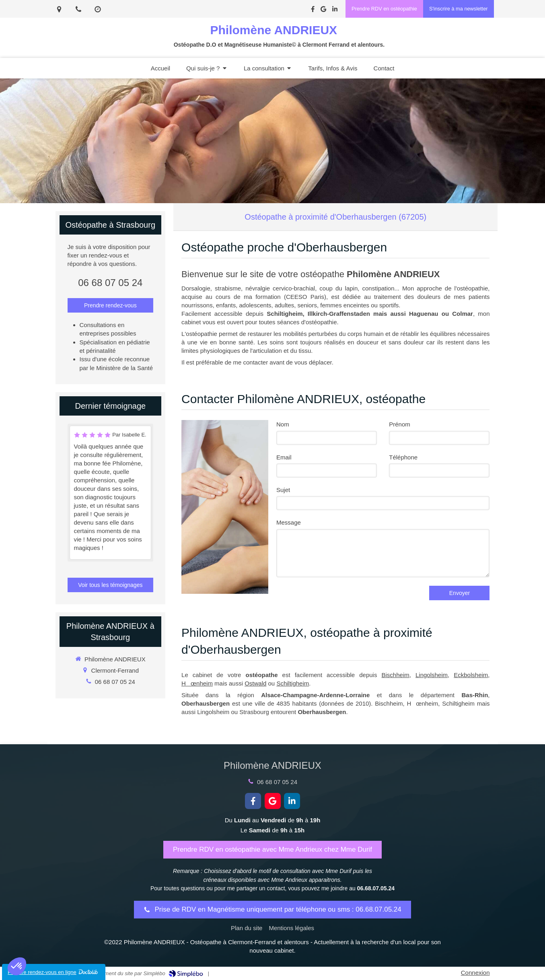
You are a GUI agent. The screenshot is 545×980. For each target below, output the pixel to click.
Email (284, 457)
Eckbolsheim (471, 675)
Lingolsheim (432, 675)
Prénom (400, 424)
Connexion (475, 973)
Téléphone (403, 457)
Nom (283, 424)
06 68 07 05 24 (110, 283)
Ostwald (255, 683)
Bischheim (396, 675)
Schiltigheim (293, 683)
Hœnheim (197, 683)
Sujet (283, 490)
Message (289, 522)
